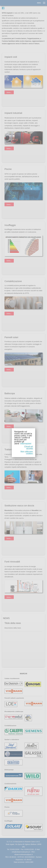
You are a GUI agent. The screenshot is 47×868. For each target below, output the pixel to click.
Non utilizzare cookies (27, 453)
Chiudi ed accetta (29, 448)
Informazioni (26, 444)
